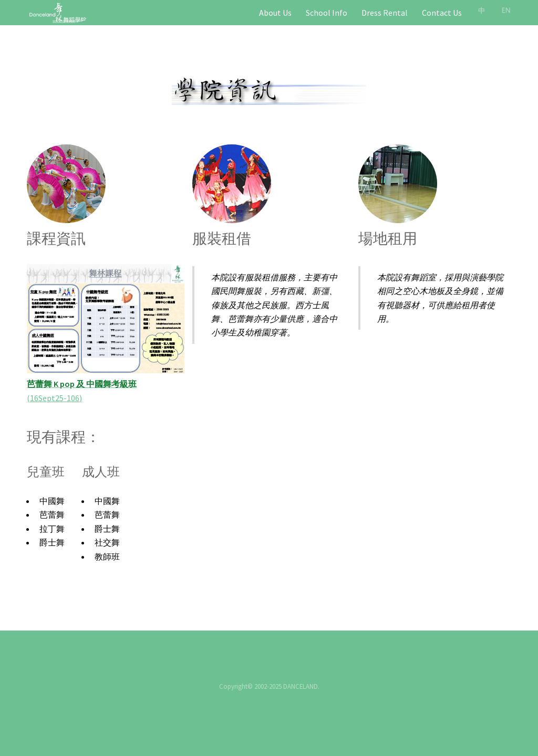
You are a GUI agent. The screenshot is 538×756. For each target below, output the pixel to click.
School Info (327, 13)
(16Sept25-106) (54, 398)
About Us (275, 13)
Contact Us (442, 13)
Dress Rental (385, 13)
